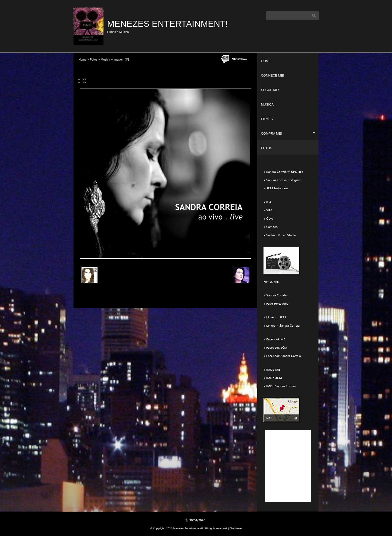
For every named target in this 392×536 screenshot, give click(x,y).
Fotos (93, 60)
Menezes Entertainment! (167, 24)
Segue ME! (270, 90)
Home (82, 60)
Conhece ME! (272, 75)
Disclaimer (236, 528)
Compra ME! (288, 133)
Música (105, 60)
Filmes (267, 119)
